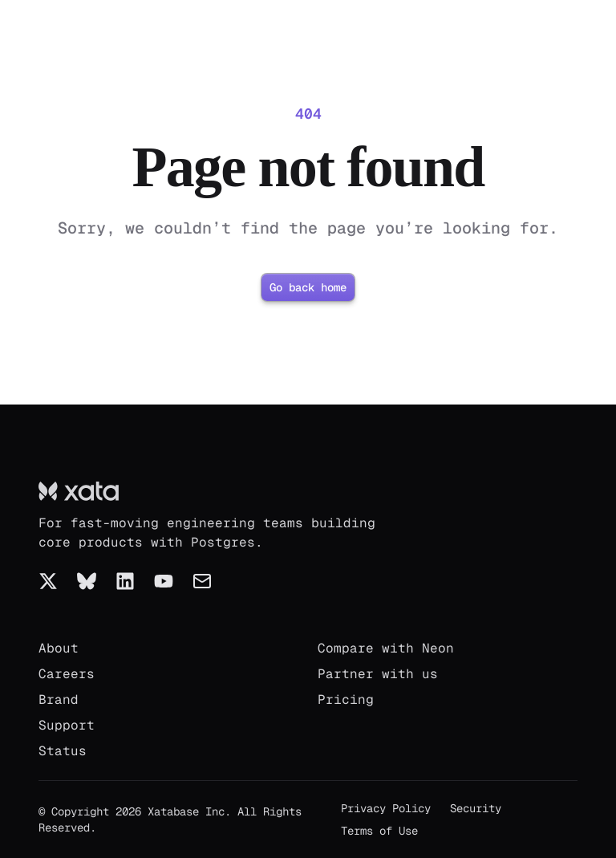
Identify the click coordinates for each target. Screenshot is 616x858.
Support (67, 725)
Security (476, 808)
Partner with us (378, 674)
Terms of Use (379, 831)
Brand (59, 699)
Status (63, 751)
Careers (67, 674)
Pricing (346, 699)
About (59, 648)
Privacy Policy (386, 808)
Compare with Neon (386, 648)
